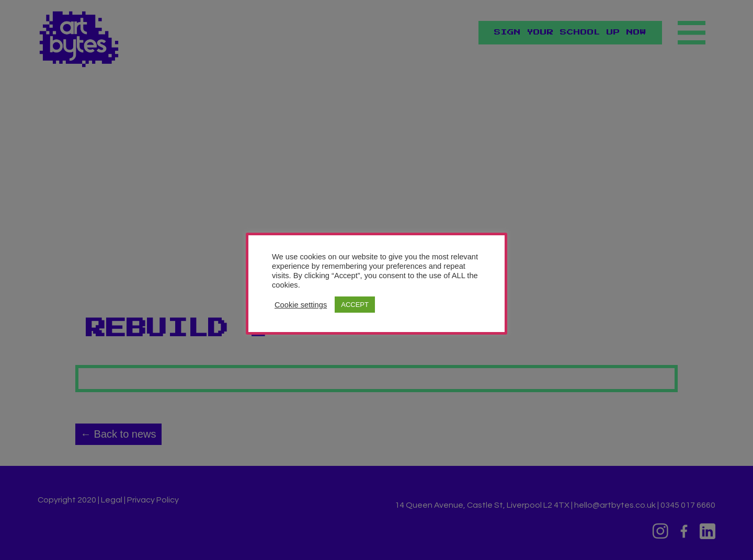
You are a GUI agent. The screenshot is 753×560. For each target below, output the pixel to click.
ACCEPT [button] (355, 305)
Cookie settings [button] (301, 305)
